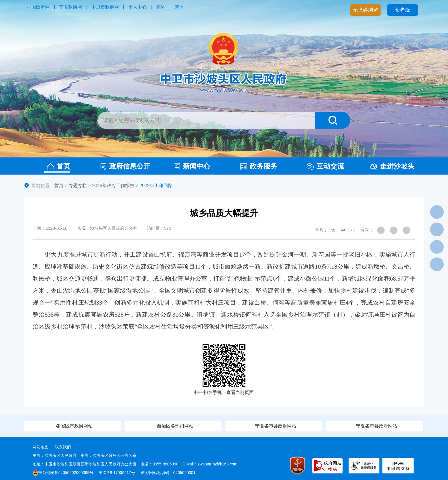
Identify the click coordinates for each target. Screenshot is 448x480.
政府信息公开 (125, 166)
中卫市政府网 (105, 7)
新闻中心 (192, 166)
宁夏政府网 (71, 7)
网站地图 (41, 447)
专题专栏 (78, 186)
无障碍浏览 (365, 10)
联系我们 (63, 447)
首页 (59, 166)
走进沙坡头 (392, 166)
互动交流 (325, 166)
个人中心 (137, 7)
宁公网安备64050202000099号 (63, 473)
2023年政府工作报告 (113, 186)
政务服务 (259, 166)
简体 (161, 7)
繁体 (179, 7)
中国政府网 (38, 7)
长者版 (403, 10)
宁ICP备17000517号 (117, 473)
